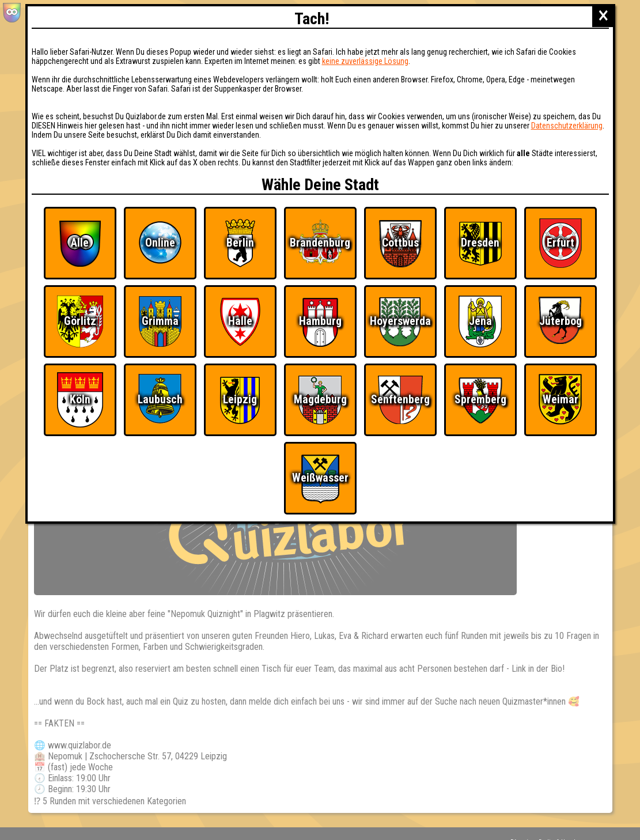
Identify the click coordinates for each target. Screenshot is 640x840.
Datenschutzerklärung (567, 126)
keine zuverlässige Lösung (365, 61)
